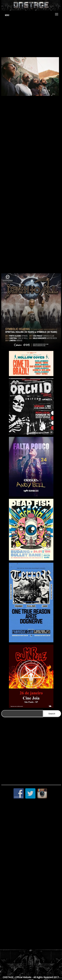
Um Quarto (11, 190)
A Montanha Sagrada (26, 155)
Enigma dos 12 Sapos (47, 155)
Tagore (18, 203)
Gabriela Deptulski (32, 203)
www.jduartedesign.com (31, 31)
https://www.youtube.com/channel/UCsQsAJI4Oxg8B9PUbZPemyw (31, 264)
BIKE (42, 103)
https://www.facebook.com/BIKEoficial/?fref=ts (32, 269)
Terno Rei (11, 199)
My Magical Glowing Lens (17, 195)
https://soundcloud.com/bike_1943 (28, 257)
